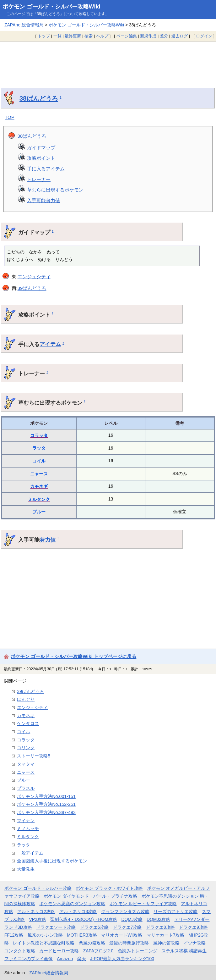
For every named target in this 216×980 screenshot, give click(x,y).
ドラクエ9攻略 (193, 927)
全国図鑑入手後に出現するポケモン (52, 861)
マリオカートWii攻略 (122, 935)
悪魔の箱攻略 (92, 943)
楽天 (82, 959)
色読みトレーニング (138, 951)
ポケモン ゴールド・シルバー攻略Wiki (51, 7)
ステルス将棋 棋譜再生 (184, 951)
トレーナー (39, 179)
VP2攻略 (38, 919)
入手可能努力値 (43, 200)
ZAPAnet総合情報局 (24, 25)
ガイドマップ (41, 148)
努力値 (48, 540)
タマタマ (26, 764)
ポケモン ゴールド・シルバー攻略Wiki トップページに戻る (73, 656)
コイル (39, 461)
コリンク (26, 748)
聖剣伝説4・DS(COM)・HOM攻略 (84, 919)
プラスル (26, 788)
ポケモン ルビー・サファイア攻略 (143, 904)
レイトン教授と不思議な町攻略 (44, 943)
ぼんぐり (26, 699)
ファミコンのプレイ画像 (29, 959)
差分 (164, 36)
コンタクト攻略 (20, 951)
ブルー (39, 512)
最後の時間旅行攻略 (129, 943)
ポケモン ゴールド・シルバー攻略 (38, 888)
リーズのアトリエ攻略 (175, 911)
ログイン (204, 36)
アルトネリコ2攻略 (36, 911)
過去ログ (180, 36)
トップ (44, 36)
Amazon (65, 959)
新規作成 (148, 36)
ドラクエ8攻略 (160, 927)
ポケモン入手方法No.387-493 (46, 812)
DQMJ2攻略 (158, 919)
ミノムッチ (28, 828)
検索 (89, 36)
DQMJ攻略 (132, 919)
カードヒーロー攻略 (59, 951)
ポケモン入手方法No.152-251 (46, 804)
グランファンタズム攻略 (125, 911)
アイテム (50, 344)
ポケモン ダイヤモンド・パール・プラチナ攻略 (90, 896)
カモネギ (39, 486)
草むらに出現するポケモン (55, 190)
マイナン (26, 821)
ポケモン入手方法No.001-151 (46, 796)
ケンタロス (28, 723)
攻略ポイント (41, 158)
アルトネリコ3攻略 (78, 911)
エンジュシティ (34, 277)
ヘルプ (102, 36)
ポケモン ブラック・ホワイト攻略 (109, 888)
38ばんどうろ (39, 98)
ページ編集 (127, 36)
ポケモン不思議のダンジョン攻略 (72, 904)
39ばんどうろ (32, 288)
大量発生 (26, 869)
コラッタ (39, 435)
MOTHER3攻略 (82, 935)
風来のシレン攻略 (45, 935)
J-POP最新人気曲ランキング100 (122, 959)
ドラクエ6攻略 (94, 927)
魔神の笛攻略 (166, 943)
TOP (10, 117)
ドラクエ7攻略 (127, 927)
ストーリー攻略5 (34, 756)
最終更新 (73, 36)
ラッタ (39, 448)
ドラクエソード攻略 (56, 927)
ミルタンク (39, 499)
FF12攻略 (14, 935)
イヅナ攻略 (195, 943)
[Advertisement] (108, 60)
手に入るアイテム (46, 169)
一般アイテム (30, 853)
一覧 (57, 36)
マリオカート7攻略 (165, 935)
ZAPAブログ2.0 (98, 951)
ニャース (39, 474)
